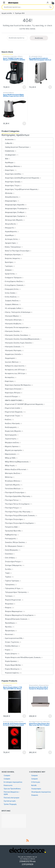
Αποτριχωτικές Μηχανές (12, 220)
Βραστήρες (8, 262)
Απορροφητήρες (9, 201)
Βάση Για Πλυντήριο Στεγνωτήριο (16, 251)
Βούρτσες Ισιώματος (11, 258)
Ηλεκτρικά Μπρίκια (8, 93)
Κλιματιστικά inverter (11, 408)
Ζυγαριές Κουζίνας (10, 301)
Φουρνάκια (8, 604)
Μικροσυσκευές (9, 454)
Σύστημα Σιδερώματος (12, 565)
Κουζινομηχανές (9, 427)
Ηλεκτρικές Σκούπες (11, 331)
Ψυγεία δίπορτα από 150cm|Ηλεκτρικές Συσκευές (21, 657)
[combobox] (25, 7)
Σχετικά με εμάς (10, 801)
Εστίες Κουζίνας (9, 297)
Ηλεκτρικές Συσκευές (11, 347)
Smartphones (8, 151)
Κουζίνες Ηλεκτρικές (11, 423)
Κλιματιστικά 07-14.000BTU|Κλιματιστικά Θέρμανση (22, 404)
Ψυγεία (6, 650)
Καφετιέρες (7, 56)
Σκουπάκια (7, 554)
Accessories (8, 139)
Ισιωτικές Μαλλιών (10, 362)
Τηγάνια (6, 577)
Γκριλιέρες (7, 266)
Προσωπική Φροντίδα (11, 531)
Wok (5, 159)
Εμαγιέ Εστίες (8, 274)
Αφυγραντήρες (9, 243)
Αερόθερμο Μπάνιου (11, 166)
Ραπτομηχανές (9, 538)
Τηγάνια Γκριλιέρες (10, 581)
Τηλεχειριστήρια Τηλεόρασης (14, 592)
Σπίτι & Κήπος (8, 558)
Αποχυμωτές (8, 228)
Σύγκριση (35, 795)
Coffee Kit (7, 143)
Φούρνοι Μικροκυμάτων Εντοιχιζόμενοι (18, 615)
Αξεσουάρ (7, 193)
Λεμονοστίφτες (9, 439)
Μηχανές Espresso (10, 446)
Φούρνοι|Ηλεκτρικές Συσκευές (15, 619)
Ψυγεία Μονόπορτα (11, 669)
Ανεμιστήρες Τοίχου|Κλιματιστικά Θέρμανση (20, 189)
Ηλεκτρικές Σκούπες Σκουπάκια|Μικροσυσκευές (21, 339)
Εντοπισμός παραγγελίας (13, 782)
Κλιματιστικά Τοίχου (11, 416)
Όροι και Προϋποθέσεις (12, 789)
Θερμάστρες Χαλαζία (11, 354)
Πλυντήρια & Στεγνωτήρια (13, 492)
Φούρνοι (7, 608)
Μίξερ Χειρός (8, 466)
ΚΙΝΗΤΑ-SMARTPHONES (12, 400)
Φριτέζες (7, 627)
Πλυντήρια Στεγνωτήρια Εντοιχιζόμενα (18, 523)
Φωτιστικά (7, 634)
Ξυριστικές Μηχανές (11, 485)
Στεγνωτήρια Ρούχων (11, 562)
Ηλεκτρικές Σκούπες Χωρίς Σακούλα (17, 343)
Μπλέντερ (7, 477)
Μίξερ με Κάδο (9, 458)
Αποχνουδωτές (9, 224)
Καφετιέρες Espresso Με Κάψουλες (16, 385)
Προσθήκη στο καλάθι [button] (24, 87)
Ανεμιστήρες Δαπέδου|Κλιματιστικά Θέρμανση (20, 178)
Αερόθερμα (8, 162)
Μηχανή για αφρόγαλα (12, 450)
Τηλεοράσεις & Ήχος (11, 588)
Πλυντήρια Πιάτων (10, 500)
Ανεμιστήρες (8, 170)
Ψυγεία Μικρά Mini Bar (11, 665)
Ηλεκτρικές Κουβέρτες (12, 324)
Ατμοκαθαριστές (9, 232)
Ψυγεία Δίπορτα (9, 654)
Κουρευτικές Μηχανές (11, 431)
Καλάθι (34, 785)
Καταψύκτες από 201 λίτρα (13, 370)
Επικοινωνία (8, 785)
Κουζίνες (7, 419)
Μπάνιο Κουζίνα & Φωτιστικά (14, 469)
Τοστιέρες (7, 596)
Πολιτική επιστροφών (12, 798)
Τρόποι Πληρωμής (10, 804)
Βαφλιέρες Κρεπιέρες (11, 255)
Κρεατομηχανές (9, 435)
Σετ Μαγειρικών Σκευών (12, 546)
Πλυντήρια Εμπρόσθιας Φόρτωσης (16, 496)
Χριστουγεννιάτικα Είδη (12, 638)
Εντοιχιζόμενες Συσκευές (13, 285)
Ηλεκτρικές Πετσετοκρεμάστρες (15, 327)
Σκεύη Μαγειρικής (10, 550)
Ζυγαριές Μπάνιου (10, 304)
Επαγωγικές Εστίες (10, 289)
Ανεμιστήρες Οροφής (11, 182)
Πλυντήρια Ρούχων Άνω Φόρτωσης (16, 512)
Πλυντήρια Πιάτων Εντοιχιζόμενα (16, 504)
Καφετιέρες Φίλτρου (16, 56)
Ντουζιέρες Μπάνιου (11, 481)
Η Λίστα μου (36, 782)
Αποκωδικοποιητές (10, 197)
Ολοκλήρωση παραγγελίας (41, 792)
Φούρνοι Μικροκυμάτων (12, 611)
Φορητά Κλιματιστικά (12, 600)
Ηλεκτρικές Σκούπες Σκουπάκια (15, 335)
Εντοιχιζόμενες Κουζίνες (12, 281)
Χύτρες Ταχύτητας (10, 642)
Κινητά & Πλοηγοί (10, 396)
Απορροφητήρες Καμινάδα (13, 205)
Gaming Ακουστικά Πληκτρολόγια (15, 147)
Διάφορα (7, 270)
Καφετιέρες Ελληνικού (12, 389)
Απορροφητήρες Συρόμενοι (13, 216)
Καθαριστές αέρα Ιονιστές (13, 366)
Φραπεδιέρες (8, 623)
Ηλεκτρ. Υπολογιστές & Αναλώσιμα (16, 312)
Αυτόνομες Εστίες (10, 239)
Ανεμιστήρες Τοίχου (11, 185)
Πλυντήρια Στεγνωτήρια (12, 519)
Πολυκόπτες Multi (10, 527)
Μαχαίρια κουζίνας (10, 442)
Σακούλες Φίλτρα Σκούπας (13, 542)
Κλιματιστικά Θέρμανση (12, 412)
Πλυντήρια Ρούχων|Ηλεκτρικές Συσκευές (18, 515)
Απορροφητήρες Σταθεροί (13, 212)
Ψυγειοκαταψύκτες (10, 673)
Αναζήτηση (50, 7)
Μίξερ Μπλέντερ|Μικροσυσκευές (15, 462)
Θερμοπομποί (8, 358)
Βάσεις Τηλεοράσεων (11, 247)
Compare (7, 775)
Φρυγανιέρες (8, 631)
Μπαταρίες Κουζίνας (11, 473)
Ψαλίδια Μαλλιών (10, 646)
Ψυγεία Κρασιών (9, 661)
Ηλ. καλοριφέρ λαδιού (36, 56)
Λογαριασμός (36, 789)
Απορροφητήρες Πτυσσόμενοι (14, 208)
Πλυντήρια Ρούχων (10, 508)
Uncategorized (9, 155)
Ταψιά (6, 573)
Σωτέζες (7, 569)
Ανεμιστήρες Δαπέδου (11, 174)
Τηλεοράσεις (8, 585)
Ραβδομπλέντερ (9, 535)
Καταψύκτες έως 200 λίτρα (13, 373)
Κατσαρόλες (8, 377)
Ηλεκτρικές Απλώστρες (12, 320)
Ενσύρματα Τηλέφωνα (12, 278)
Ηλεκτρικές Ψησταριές (12, 350)
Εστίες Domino (9, 293)
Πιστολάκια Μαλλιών (11, 489)
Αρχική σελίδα (7, 13)
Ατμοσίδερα (8, 235)
